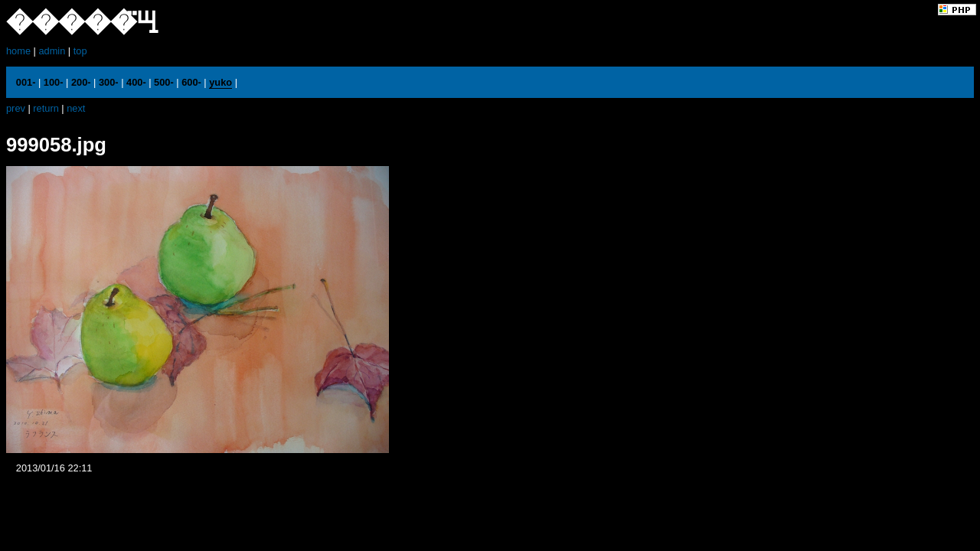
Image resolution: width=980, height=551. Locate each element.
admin (52, 51)
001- (26, 82)
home (18, 51)
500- (164, 82)
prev (16, 108)
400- (136, 82)
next (76, 108)
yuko (220, 82)
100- (54, 82)
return (46, 108)
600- (191, 82)
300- (109, 82)
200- (81, 82)
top (80, 51)
